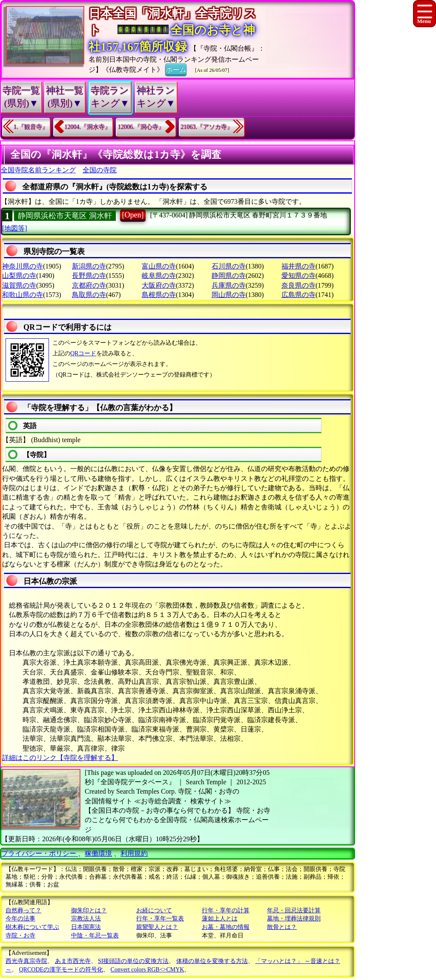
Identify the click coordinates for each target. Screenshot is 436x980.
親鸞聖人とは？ (157, 927)
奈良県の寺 (298, 285)
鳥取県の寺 (89, 295)
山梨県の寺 (19, 276)
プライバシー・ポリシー (40, 853)
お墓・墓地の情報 (226, 927)
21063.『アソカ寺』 (207, 127)
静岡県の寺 (229, 276)
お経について (154, 910)
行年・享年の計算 (226, 910)
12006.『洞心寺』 (141, 127)
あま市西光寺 (73, 961)
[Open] (133, 215)
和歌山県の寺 (23, 295)
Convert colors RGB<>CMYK (148, 970)
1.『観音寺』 (31, 127)
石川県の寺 (229, 266)
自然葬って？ (23, 910)
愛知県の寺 (298, 276)
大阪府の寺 (159, 285)
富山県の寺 (159, 266)
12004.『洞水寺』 (88, 127)
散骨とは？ (282, 927)
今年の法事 (20, 919)
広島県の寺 (298, 295)
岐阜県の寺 (159, 276)
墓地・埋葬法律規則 (294, 919)
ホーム (176, 69)
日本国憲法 (86, 927)
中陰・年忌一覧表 (95, 936)
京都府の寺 (89, 285)
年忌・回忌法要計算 (294, 910)
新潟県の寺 (89, 266)
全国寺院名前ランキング (38, 170)
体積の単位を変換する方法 (212, 961)
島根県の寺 (159, 295)
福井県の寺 (298, 266)
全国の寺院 (100, 170)
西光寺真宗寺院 (26, 961)
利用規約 (134, 853)
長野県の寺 (89, 276)
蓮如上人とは (220, 919)
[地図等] (15, 228)
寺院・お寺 (20, 936)
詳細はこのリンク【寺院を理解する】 (60, 758)
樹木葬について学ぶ (32, 927)
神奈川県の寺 (23, 266)
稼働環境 (98, 853)
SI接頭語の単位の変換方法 (133, 961)
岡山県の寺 (229, 295)
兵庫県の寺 (229, 285)
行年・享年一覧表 (160, 919)
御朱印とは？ (89, 910)
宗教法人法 (86, 919)
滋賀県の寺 (19, 285)
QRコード (83, 353)
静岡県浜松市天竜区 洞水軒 (65, 216)
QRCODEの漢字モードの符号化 (61, 970)
